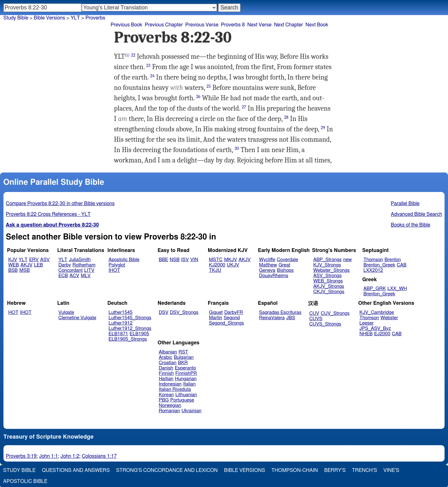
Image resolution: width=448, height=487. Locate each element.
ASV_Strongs (327, 276)
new (348, 260)
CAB (402, 265)
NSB (175, 260)
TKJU (215, 270)
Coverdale (288, 260)
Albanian (168, 352)
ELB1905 (139, 334)
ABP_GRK (375, 289)
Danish (166, 368)
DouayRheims (274, 276)
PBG (164, 400)
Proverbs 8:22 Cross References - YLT (48, 214)
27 (244, 107)
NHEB (366, 334)
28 (286, 117)
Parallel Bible (405, 204)
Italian (189, 384)
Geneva (267, 270)
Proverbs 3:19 (21, 456)
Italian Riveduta (175, 389)
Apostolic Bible (25, 481)
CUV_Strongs (335, 313)
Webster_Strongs (331, 270)
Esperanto (185, 368)
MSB (24, 270)
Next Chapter (288, 25)
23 (148, 66)
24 (152, 76)
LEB (38, 265)
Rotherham (84, 265)
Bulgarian (184, 357)
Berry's (335, 470)
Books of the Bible (411, 225)
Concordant (71, 270)
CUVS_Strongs (325, 324)
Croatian (168, 363)
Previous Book (127, 25)
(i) (127, 55)
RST (183, 352)
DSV (164, 312)
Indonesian (170, 384)
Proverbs (95, 18)
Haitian (166, 379)
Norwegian (170, 405)
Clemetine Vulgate (77, 318)
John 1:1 (48, 456)
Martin (216, 318)
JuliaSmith (80, 260)
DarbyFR (234, 312)
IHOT (114, 270)
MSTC (216, 260)
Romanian (169, 411)
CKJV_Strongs (329, 292)
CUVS (316, 319)
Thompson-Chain (295, 470)
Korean (166, 395)
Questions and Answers (76, 470)
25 (209, 86)
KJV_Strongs (327, 265)
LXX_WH (397, 289)
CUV (314, 313)
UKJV (233, 265)
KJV (13, 260)
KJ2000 (217, 265)
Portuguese (182, 400)
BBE (163, 260)
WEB (14, 265)
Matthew (268, 265)
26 (198, 97)
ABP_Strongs (327, 260)
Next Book (317, 25)
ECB (63, 276)
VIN (194, 260)
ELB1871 (118, 334)
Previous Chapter (164, 25)
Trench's (364, 470)
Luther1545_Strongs (130, 318)
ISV (185, 260)
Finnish (166, 373)
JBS (290, 318)
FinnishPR (186, 373)
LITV (89, 270)
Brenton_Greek (379, 265)
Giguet (216, 312)
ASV (45, 260)
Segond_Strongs (227, 323)
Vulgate (66, 312)
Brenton (393, 260)
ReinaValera (272, 318)
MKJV (231, 260)
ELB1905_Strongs (128, 339)
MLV (86, 276)
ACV (74, 276)
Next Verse (260, 25)
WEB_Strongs (328, 281)
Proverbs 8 (233, 25)
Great (284, 265)
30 (237, 148)
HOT (13, 312)
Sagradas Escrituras (280, 312)
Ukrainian (191, 411)
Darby (65, 265)
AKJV (26, 265)
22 (133, 55)
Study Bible (16, 18)
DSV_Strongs (184, 312)
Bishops (285, 270)
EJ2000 (382, 334)
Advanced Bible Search (416, 214)
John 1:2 (70, 456)
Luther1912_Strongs (130, 328)
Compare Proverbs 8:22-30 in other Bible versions (60, 204)
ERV (34, 260)
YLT (75, 18)
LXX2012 (373, 270)
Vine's (391, 470)
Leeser (366, 323)
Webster (389, 318)
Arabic (166, 357)
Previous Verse (202, 25)
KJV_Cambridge (377, 312)
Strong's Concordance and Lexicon (167, 470)
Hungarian (186, 379)
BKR (183, 363)
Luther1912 (120, 323)
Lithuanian (186, 395)
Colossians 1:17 (99, 456)
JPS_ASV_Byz (375, 328)
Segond (232, 318)
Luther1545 (120, 312)
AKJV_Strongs (329, 286)
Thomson (373, 260)
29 (323, 128)
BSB (13, 270)
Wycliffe (267, 260)
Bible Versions (49, 18)
